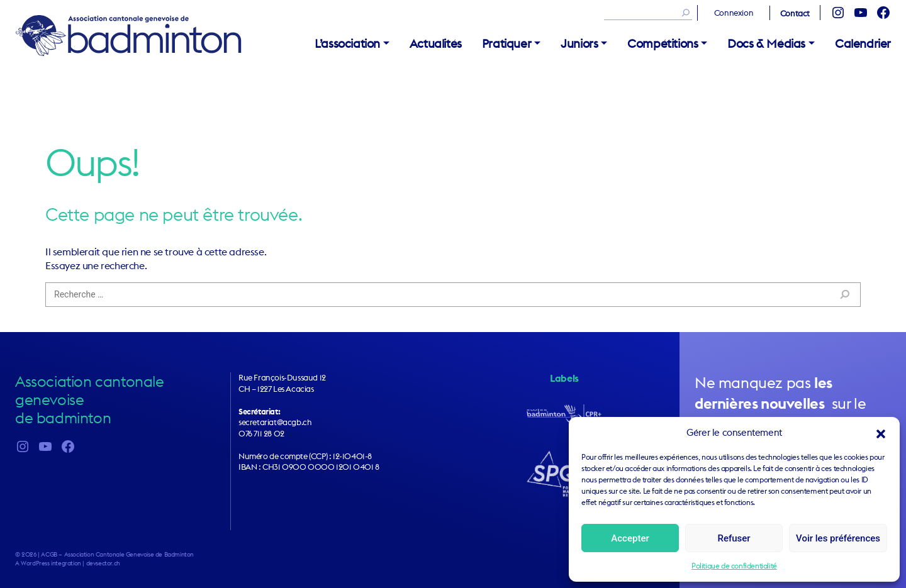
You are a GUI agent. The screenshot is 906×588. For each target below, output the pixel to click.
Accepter (630, 538)
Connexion (734, 13)
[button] (881, 433)
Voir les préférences (838, 538)
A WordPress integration (48, 563)
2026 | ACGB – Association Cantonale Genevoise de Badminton (108, 554)
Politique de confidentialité (734, 566)
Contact (795, 13)
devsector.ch (103, 563)
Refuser (734, 538)
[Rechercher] (683, 13)
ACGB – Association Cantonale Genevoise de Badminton (128, 35)
